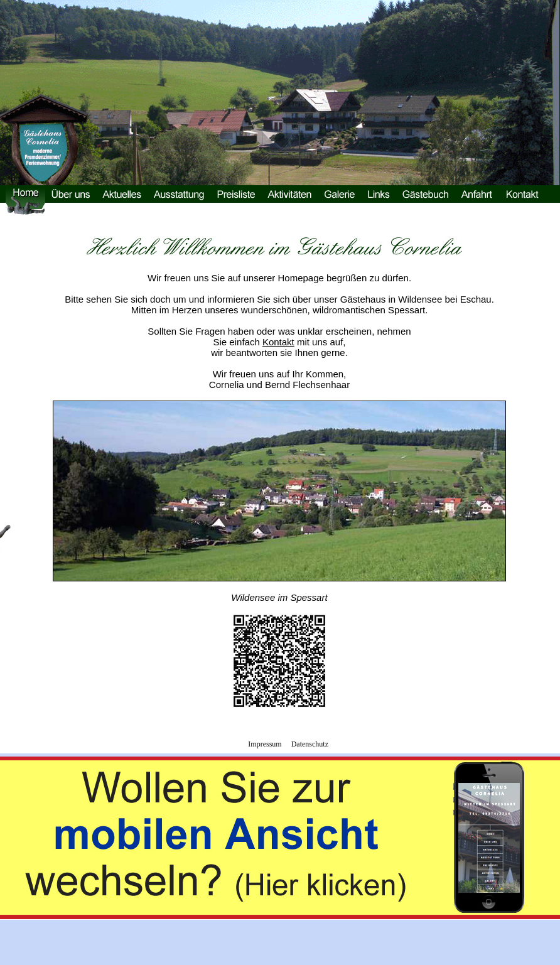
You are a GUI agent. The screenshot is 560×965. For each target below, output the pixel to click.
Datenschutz (310, 744)
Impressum (265, 744)
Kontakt (278, 342)
